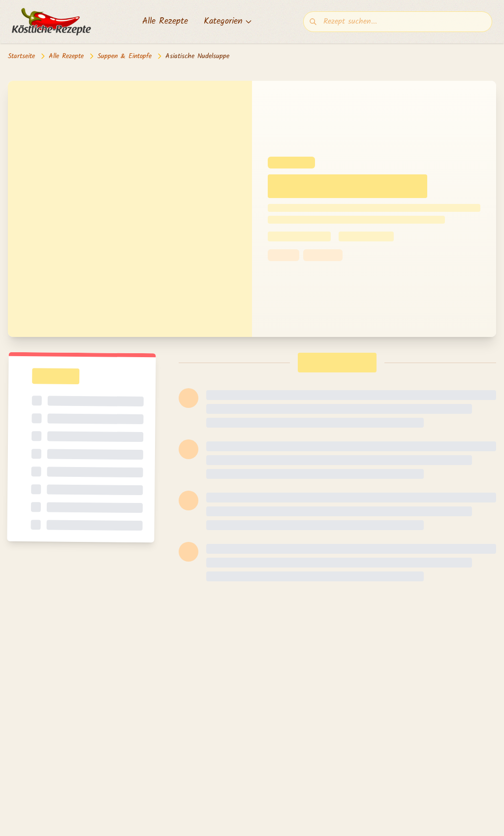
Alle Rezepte (165, 22)
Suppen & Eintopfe (125, 56)
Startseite (21, 56)
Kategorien (228, 22)
